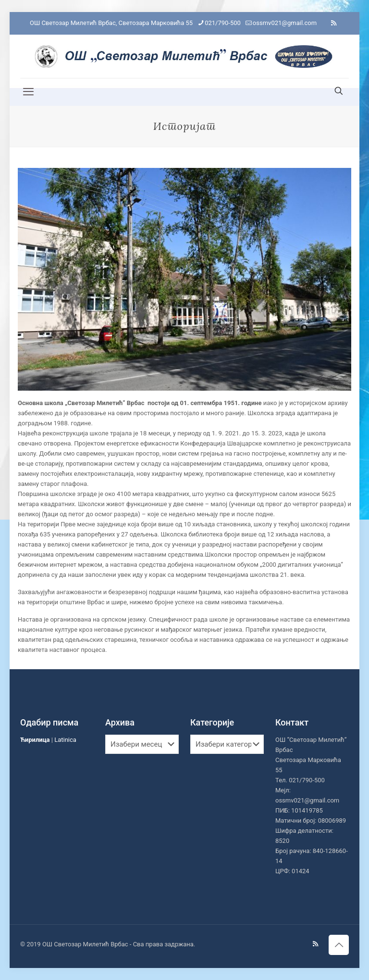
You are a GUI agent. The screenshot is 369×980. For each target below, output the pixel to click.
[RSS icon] (334, 23)
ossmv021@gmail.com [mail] (285, 23)
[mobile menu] (28, 92)
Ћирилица (35, 740)
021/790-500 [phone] (223, 23)
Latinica (65, 740)
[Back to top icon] (339, 945)
